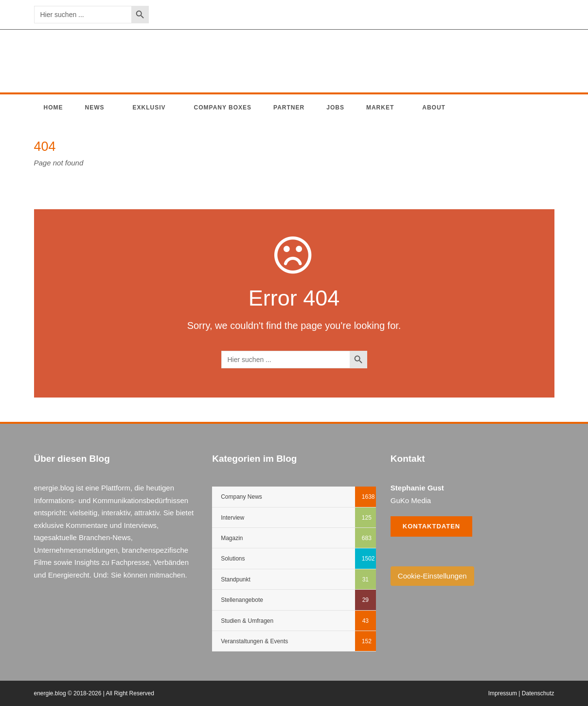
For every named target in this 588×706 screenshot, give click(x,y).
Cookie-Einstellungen (432, 576)
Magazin (232, 538)
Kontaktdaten (431, 526)
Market (380, 108)
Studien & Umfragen (247, 621)
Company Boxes (223, 108)
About (434, 108)
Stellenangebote (242, 600)
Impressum (503, 693)
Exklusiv (149, 108)
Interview (232, 518)
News (95, 108)
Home (53, 108)
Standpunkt (236, 579)
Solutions (233, 559)
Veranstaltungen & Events (254, 641)
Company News (241, 497)
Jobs (335, 108)
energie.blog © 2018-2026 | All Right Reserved (94, 693)
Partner (289, 108)
